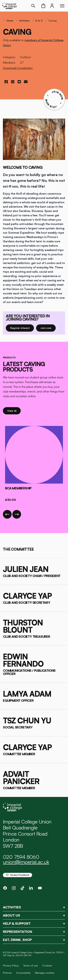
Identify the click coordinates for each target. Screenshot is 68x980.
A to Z (39, 21)
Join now (47, 328)
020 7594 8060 (21, 857)
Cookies (47, 965)
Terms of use (31, 965)
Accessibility (23, 973)
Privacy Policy (11, 965)
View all (14, 410)
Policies (7, 973)
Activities (24, 21)
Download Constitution (18, 68)
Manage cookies (45, 973)
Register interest (22, 328)
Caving (52, 21)
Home (10, 21)
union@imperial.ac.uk (26, 862)
